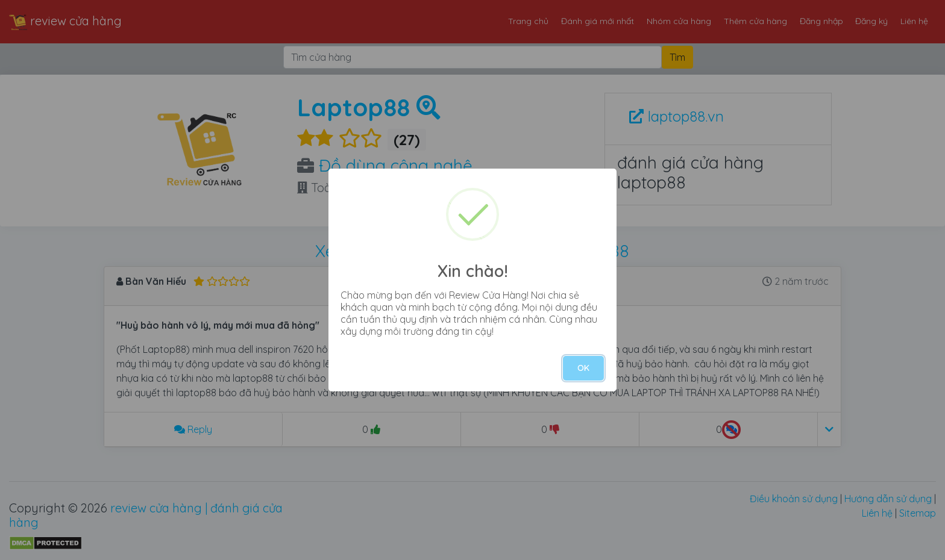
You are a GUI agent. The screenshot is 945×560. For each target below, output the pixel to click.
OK (583, 368)
